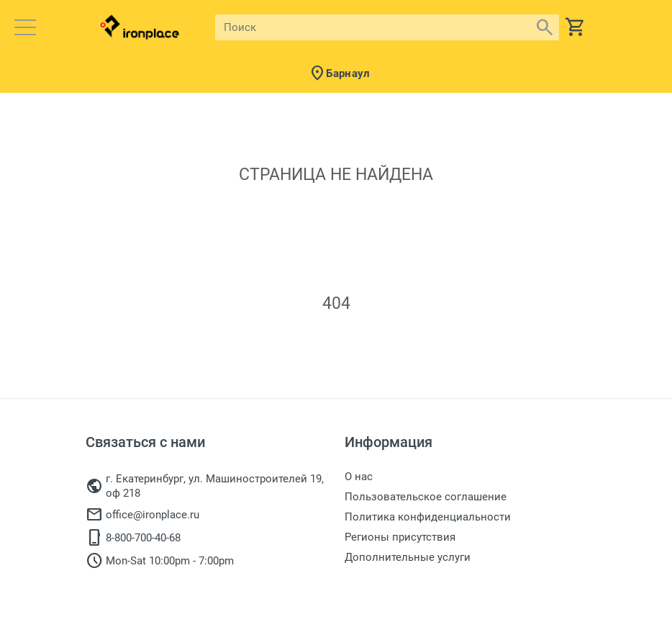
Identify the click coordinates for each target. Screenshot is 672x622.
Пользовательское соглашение (426, 497)
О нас (359, 477)
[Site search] (374, 27)
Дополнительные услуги (408, 557)
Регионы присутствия (400, 537)
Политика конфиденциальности (428, 517)
